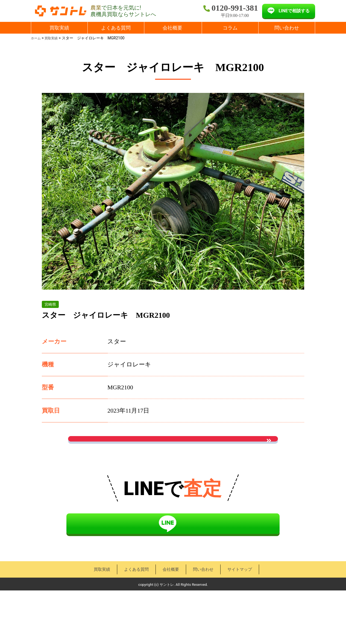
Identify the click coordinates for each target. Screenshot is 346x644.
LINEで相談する (294, 11)
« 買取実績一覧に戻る (173, 481)
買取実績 (59, 28)
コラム (230, 28)
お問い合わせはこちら (173, 448)
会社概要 (172, 28)
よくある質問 (116, 28)
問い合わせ (287, 28)
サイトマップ (239, 623)
